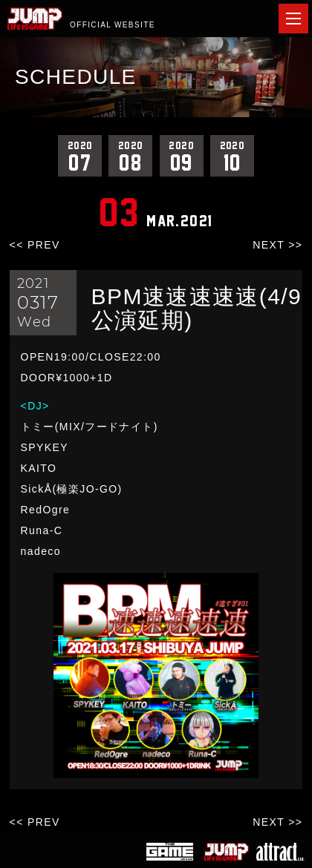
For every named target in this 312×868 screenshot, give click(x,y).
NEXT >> (277, 245)
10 (232, 156)
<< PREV (35, 245)
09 (182, 156)
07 (80, 156)
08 (130, 156)
